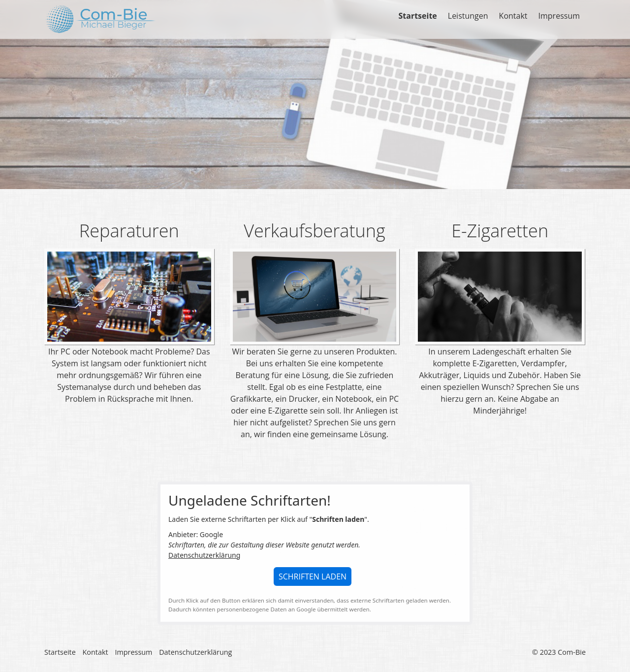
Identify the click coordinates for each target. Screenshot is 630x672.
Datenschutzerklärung (204, 555)
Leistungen (468, 16)
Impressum (559, 16)
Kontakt (513, 16)
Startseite (417, 16)
